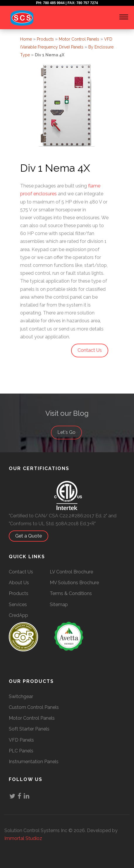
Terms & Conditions (71, 593)
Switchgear (21, 696)
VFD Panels (21, 740)
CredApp (18, 615)
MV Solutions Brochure (74, 583)
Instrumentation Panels (34, 762)
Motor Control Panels (79, 39)
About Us (19, 583)
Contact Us (21, 572)
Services (18, 605)
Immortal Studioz (23, 838)
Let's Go (69, 437)
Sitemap (59, 605)
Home (26, 39)
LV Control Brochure (71, 572)
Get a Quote (31, 536)
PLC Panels (21, 751)
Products (45, 39)
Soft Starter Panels (29, 729)
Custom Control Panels (34, 707)
